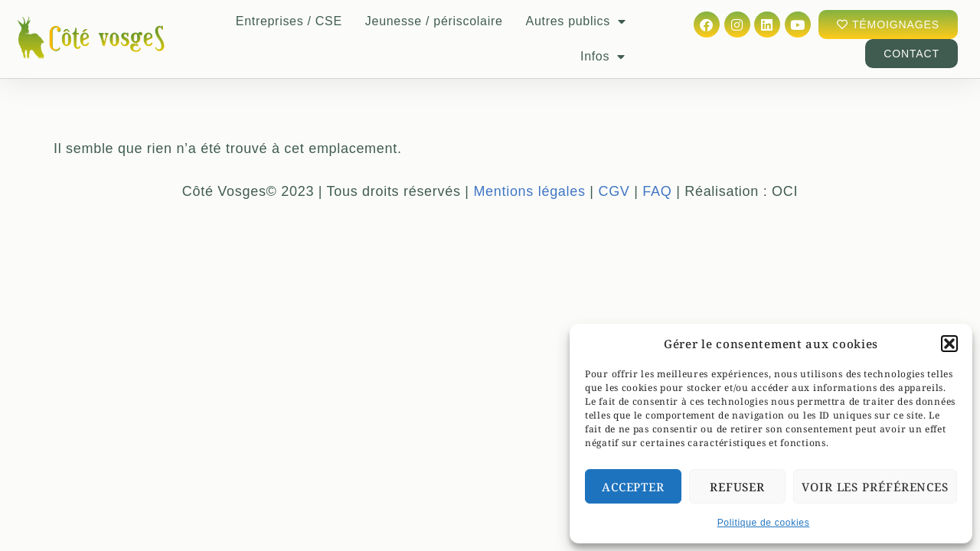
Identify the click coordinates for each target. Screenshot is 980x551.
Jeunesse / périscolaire (434, 21)
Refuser (737, 487)
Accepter (633, 487)
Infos (603, 57)
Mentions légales (529, 179)
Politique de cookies (764, 523)
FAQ (657, 179)
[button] (949, 344)
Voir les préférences (875, 487)
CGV (614, 179)
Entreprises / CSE (289, 21)
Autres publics (576, 21)
